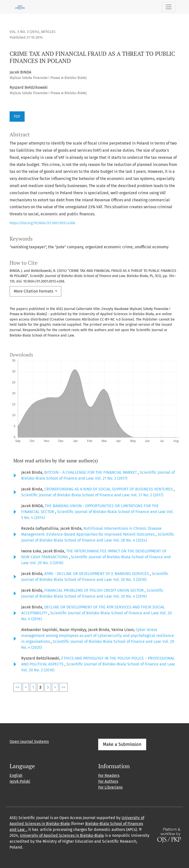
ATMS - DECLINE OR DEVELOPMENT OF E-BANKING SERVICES (97, 574)
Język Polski (20, 781)
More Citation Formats (34, 291)
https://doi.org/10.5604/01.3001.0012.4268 (42, 223)
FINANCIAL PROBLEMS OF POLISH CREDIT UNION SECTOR (94, 590)
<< (17, 687)
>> (63, 687)
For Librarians (110, 787)
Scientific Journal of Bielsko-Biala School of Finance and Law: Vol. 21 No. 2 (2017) (92, 495)
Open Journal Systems (29, 742)
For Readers (109, 775)
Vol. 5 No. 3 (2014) (24, 32)
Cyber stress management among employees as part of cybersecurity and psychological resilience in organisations (98, 636)
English (16, 775)
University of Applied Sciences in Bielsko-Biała (62, 835)
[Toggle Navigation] (169, 7)
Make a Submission (122, 744)
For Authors (108, 781)
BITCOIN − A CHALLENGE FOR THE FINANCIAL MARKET (91, 472)
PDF (17, 116)
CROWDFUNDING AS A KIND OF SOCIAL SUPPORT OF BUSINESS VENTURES (109, 489)
